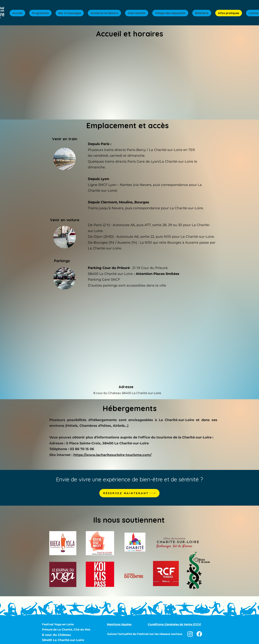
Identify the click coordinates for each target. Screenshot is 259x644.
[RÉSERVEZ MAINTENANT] (129, 493)
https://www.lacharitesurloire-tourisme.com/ (112, 455)
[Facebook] (199, 634)
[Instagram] (190, 634)
